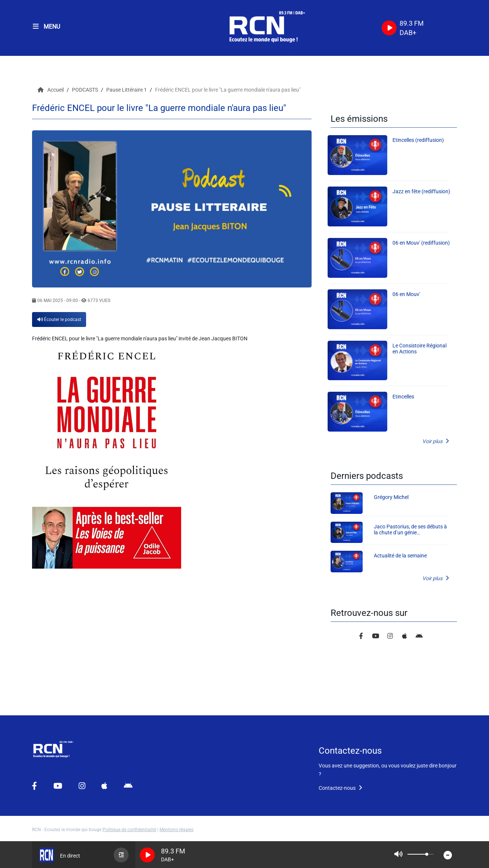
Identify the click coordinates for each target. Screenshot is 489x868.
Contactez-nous (340, 788)
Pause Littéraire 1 (127, 90)
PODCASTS (86, 90)
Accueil (51, 90)
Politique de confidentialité (129, 830)
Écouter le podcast (59, 319)
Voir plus (436, 441)
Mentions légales (176, 830)
